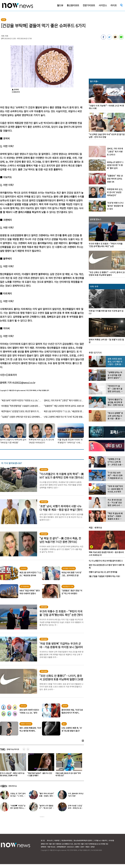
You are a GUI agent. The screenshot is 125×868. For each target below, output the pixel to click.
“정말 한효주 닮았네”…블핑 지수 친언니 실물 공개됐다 (68, 774)
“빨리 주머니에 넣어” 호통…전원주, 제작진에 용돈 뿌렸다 (47, 796)
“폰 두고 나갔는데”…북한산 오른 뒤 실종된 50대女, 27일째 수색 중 (40, 774)
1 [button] (40, 817)
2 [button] (42, 817)
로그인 (43, 840)
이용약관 (57, 840)
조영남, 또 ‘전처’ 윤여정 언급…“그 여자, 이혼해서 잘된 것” (18, 796)
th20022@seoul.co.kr (24, 383)
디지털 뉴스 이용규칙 (100, 840)
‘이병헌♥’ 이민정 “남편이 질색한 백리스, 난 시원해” (18, 808)
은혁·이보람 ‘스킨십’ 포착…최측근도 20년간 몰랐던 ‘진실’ (75, 808)
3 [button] (44, 817)
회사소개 (50, 840)
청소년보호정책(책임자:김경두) (83, 840)
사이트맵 (111, 840)
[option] (40, 766)
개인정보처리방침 (67, 840)
